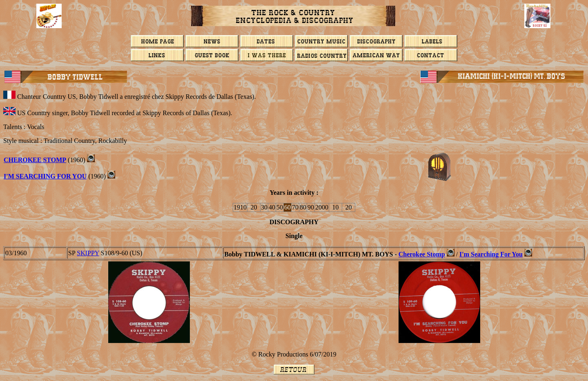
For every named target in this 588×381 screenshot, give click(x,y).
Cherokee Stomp (35, 160)
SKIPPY (88, 253)
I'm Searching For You (45, 176)
